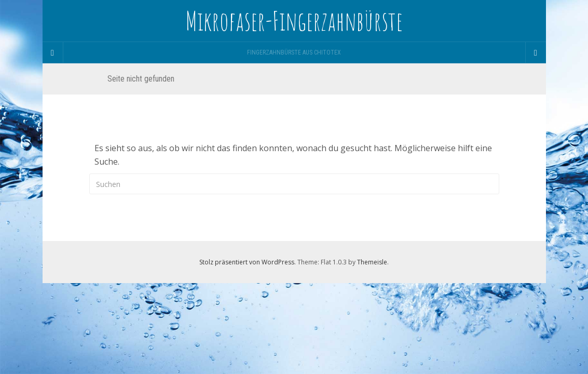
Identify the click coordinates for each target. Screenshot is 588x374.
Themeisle (372, 262)
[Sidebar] (53, 52)
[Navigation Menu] (536, 52)
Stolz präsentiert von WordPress (247, 262)
